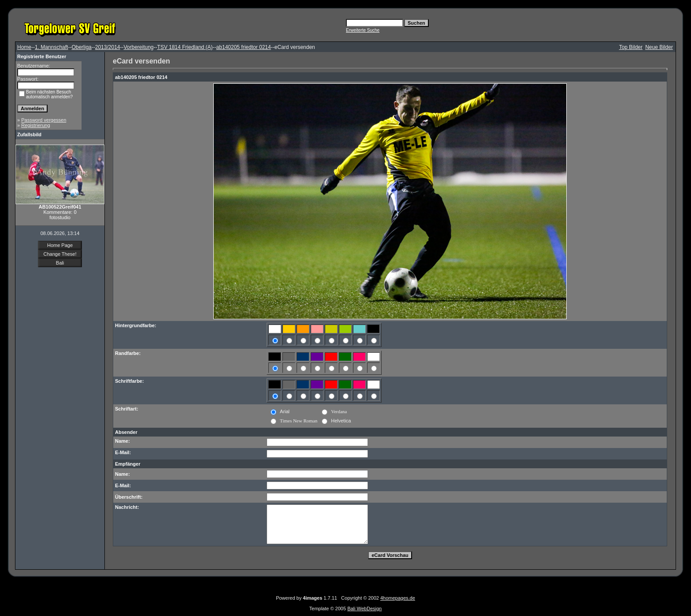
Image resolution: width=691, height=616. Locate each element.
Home (24, 47)
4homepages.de (398, 598)
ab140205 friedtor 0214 (244, 47)
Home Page (60, 245)
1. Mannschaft (51, 47)
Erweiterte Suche (363, 30)
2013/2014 (108, 47)
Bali (60, 263)
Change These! (60, 254)
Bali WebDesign (364, 609)
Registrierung (35, 125)
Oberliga (81, 47)
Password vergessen (44, 120)
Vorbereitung (138, 47)
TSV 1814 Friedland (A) (185, 47)
